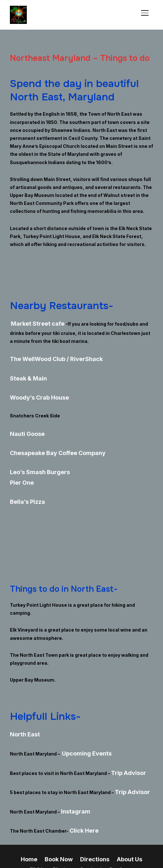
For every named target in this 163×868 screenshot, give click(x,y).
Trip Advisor (125, 747)
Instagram (73, 781)
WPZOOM (96, 854)
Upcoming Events (82, 730)
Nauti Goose (24, 424)
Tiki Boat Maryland (120, 832)
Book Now (52, 824)
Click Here (81, 797)
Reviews (82, 832)
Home (27, 824)
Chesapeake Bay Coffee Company (49, 441)
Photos (30, 832)
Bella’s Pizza (24, 483)
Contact (55, 832)
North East (22, 713)
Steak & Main (25, 373)
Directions (83, 824)
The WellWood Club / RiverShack (47, 356)
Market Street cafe (33, 323)
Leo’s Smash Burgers (34, 457)
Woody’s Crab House (34, 390)
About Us (113, 824)
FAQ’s (137, 824)
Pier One (20, 465)
